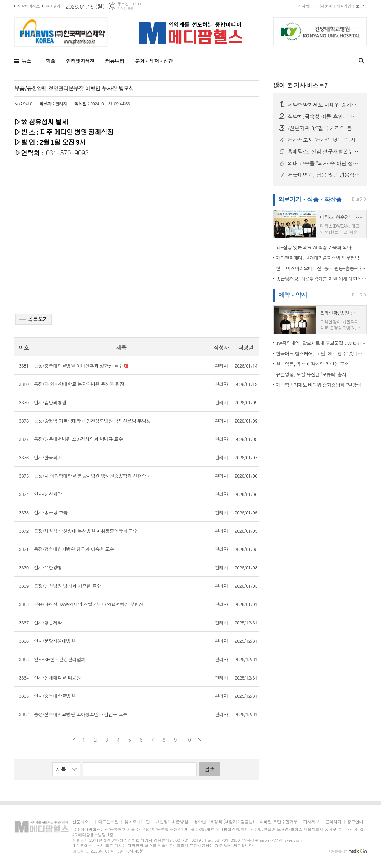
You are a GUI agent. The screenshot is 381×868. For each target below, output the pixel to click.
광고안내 (355, 822)
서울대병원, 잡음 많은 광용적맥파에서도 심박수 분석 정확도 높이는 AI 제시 (324, 175)
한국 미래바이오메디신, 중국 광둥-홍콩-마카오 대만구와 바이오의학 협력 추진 (321, 268)
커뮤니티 (115, 61)
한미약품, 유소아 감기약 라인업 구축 (312, 364)
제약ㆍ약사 (293, 295)
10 (188, 740)
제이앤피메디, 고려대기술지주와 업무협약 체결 (321, 258)
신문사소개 (82, 822)
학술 (50, 61)
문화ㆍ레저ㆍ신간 (154, 61)
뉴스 (26, 61)
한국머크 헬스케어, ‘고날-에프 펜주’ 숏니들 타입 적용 (321, 353)
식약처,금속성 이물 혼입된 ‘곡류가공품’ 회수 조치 (324, 117)
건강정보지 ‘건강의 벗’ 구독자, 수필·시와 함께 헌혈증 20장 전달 (324, 140)
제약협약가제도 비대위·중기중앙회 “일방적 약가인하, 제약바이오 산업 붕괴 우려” (324, 105)
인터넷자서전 (80, 61)
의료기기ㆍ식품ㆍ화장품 (310, 199)
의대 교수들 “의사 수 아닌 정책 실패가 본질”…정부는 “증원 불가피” (324, 163)
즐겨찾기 (53, 6)
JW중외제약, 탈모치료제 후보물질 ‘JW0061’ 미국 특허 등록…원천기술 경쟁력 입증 (321, 343)
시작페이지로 (28, 6)
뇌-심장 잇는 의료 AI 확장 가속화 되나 (314, 247)
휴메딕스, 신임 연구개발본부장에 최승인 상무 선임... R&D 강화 (324, 151)
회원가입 (344, 6)
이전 (74, 740)
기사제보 (305, 6)
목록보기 (34, 319)
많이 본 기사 (300, 85)
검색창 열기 (360, 61)
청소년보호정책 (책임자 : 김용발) (224, 822)
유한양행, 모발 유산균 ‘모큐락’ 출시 (311, 374)
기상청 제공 (126, 8)
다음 (199, 740)
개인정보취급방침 (172, 822)
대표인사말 (108, 822)
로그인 (361, 6)
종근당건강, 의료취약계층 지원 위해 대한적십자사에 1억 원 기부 (321, 279)
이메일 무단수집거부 (278, 822)
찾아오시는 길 (137, 822)
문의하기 (333, 822)
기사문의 (324, 6)
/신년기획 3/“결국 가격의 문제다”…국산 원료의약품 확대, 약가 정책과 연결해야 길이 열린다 (324, 128)
